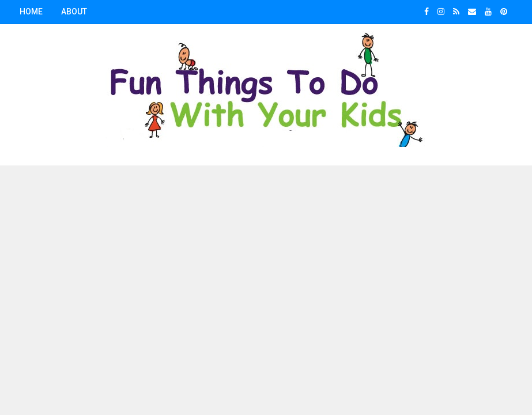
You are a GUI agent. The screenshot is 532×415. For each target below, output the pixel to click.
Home (31, 12)
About (74, 12)
